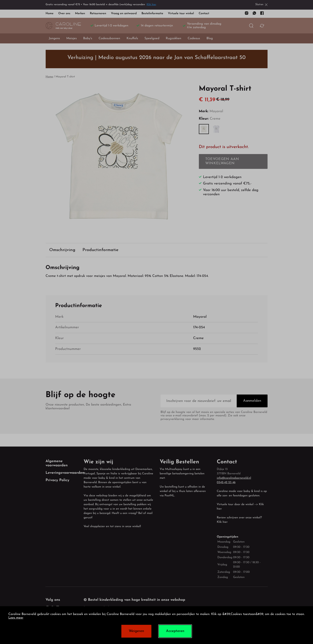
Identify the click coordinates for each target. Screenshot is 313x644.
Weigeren (136, 631)
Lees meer (16, 618)
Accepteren (175, 631)
